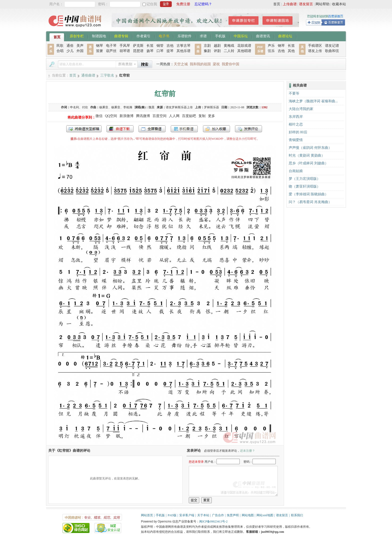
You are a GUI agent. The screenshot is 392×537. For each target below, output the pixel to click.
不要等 (294, 93)
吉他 (170, 46)
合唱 (60, 51)
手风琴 (125, 46)
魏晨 (151, 107)
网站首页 (147, 515)
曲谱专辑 (121, 36)
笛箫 (99, 51)
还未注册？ (247, 451)
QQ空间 (111, 116)
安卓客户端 (187, 515)
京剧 (207, 46)
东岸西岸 (296, 117)
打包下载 (120, 129)
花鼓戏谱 (244, 46)
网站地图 (248, 515)
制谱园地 (99, 36)
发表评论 (248, 129)
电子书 (164, 36)
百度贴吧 (189, 116)
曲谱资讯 (263, 36)
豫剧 (207, 51)
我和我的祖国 (200, 64)
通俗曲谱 (88, 75)
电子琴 (111, 46)
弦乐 (271, 51)
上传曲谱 (290, 4)
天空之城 (181, 64)
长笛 (150, 46)
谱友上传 (315, 51)
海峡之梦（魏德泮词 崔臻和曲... (313, 101)
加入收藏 (216, 129)
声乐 (271, 46)
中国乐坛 (241, 36)
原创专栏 (77, 36)
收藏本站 (339, 4)
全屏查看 (152, 129)
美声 (80, 46)
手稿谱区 (315, 46)
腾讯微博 (143, 116)
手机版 (220, 36)
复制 (202, 116)
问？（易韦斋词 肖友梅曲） (310, 202)
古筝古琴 (183, 46)
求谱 (203, 36)
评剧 (217, 51)
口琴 (160, 51)
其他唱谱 (244, 51)
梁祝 (216, 64)
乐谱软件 (184, 36)
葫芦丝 (111, 51)
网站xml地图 (265, 515)
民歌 (60, 46)
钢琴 (99, 46)
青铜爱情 (296, 140)
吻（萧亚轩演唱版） (304, 186)
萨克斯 (138, 46)
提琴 (170, 51)
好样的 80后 (298, 132)
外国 (80, 51)
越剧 (217, 46)
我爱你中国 (230, 64)
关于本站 (203, 515)
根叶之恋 (296, 124)
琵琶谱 (138, 51)
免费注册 (183, 4)
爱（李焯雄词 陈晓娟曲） (308, 194)
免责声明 (233, 515)
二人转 (229, 51)
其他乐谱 (183, 51)
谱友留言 (306, 4)
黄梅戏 (229, 46)
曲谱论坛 (285, 36)
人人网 (174, 116)
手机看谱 (184, 129)
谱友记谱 (332, 46)
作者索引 (143, 36)
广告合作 (218, 515)
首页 (277, 4)
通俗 (70, 46)
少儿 (70, 51)
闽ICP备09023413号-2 (213, 521)
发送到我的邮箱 (84, 129)
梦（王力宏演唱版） (304, 179)
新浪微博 (126, 116)
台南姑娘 (296, 171)
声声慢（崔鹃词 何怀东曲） (310, 148)
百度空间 (159, 116)
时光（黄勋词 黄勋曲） (307, 155)
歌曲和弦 (332, 51)
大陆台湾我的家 (301, 109)
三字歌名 (107, 75)
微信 (99, 116)
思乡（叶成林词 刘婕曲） (308, 163)
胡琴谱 (125, 51)
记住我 (152, 4)
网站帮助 (322, 4)
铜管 (160, 46)
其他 (291, 51)
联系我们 (297, 515)
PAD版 (172, 515)
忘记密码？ (203, 4)
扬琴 (150, 51)
